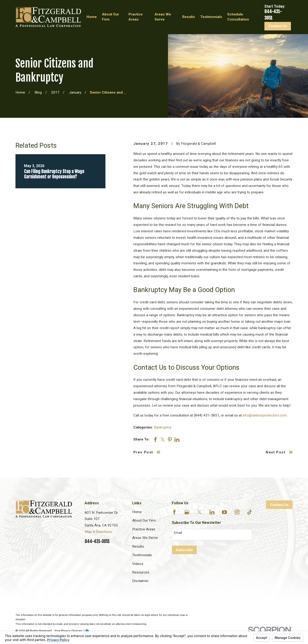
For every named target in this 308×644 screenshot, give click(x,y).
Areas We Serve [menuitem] (163, 17)
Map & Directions (98, 532)
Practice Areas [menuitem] (136, 17)
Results (138, 547)
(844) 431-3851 (206, 415)
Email (178, 533)
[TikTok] (250, 512)
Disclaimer (140, 581)
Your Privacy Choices (72, 631)
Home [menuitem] (92, 17)
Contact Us (278, 26)
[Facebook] (174, 512)
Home (137, 512)
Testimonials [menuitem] (211, 17)
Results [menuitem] (189, 17)
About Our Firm (144, 520)
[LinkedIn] (212, 512)
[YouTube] (224, 512)
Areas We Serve (145, 538)
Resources (141, 572)
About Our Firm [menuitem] (111, 17)
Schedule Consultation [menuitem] (238, 17)
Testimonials (142, 555)
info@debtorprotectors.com (265, 415)
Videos (138, 564)
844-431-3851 (97, 541)
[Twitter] (200, 512)
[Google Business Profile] (187, 512)
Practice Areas (144, 529)
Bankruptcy (163, 427)
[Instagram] (237, 512)
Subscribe (184, 550)
